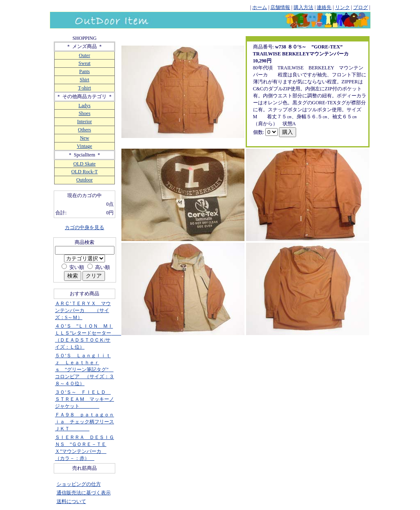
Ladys (84, 106)
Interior (84, 122)
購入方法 (304, 7)
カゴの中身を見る (84, 227)
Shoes (85, 113)
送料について (71, 501)
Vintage (84, 146)
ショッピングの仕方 (79, 484)
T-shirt (84, 88)
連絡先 (324, 7)
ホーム (260, 7)
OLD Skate (84, 164)
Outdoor (84, 180)
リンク (342, 7)
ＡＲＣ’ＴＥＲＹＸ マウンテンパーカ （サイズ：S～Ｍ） (83, 310)
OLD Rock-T (84, 172)
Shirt (84, 80)
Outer (84, 55)
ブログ (361, 7)
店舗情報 (280, 7)
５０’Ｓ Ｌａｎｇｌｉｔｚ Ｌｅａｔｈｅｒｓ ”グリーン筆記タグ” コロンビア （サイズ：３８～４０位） (84, 370)
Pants (84, 71)
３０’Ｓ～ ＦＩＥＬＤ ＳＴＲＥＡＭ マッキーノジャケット (84, 399)
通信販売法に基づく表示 (84, 493)
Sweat (84, 63)
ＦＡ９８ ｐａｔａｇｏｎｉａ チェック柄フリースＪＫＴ (84, 422)
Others (84, 130)
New (85, 138)
